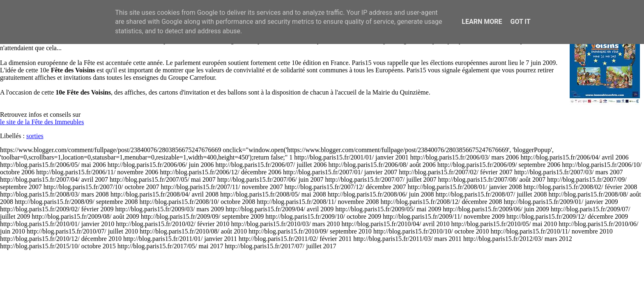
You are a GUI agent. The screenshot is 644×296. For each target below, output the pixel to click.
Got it (520, 22)
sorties (35, 136)
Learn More (482, 22)
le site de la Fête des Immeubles (42, 122)
